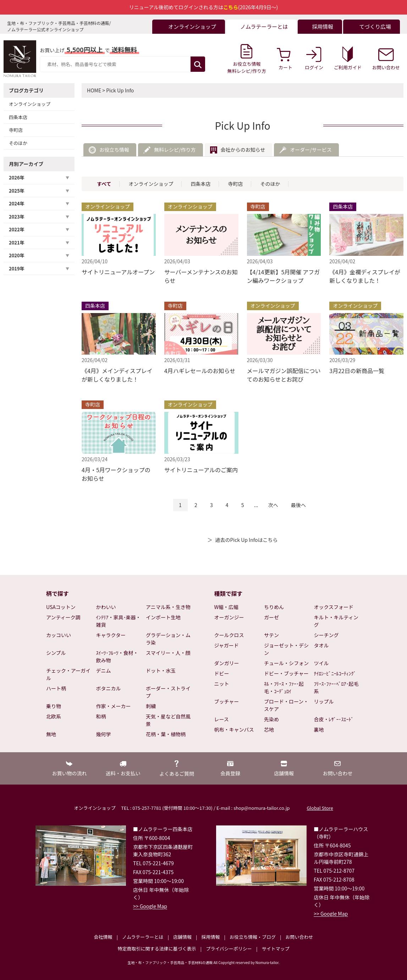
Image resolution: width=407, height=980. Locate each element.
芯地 (269, 729)
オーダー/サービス (311, 150)
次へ (273, 505)
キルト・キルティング (336, 621)
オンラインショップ (30, 104)
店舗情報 (182, 937)
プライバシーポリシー (229, 949)
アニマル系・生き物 (168, 607)
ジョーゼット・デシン (286, 649)
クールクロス (229, 635)
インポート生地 (163, 617)
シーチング (326, 635)
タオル (321, 645)
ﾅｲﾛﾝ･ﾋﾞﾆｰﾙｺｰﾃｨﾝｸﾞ (335, 673)
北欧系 (54, 716)
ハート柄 (56, 688)
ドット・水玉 (161, 671)
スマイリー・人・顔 (168, 653)
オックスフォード (334, 607)
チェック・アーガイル (68, 674)
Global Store (320, 808)
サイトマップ (275, 949)
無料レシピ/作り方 (175, 150)
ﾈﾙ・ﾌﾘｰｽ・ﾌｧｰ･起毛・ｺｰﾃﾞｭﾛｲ (284, 687)
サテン (271, 635)
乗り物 (54, 706)
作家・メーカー (114, 706)
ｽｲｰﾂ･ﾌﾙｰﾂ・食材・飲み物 (117, 656)
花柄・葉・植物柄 (166, 734)
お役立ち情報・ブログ (253, 937)
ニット (222, 684)
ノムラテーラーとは (143, 937)
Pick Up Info (120, 90)
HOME (94, 90)
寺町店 (16, 130)
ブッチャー (227, 701)
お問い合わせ (299, 937)
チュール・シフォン (286, 663)
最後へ (298, 505)
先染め (271, 719)
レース (222, 719)
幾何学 (104, 734)
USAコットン (61, 607)
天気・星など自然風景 (168, 720)
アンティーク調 (63, 617)
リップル (324, 701)
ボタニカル (109, 688)
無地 (51, 734)
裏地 (319, 729)
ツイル (321, 663)
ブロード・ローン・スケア (286, 705)
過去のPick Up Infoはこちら (246, 540)
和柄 (101, 716)
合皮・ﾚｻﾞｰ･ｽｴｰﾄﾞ (334, 719)
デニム (104, 671)
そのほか (18, 143)
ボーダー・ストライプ (168, 692)
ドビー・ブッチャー (286, 673)
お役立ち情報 (114, 150)
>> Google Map (150, 906)
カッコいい (59, 635)
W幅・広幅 (226, 607)
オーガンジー (229, 617)
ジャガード (227, 645)
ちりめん (274, 607)
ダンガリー (227, 663)
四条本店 (18, 117)
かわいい (106, 607)
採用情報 (210, 937)
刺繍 (151, 706)
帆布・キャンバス (234, 729)
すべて (104, 184)
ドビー (222, 673)
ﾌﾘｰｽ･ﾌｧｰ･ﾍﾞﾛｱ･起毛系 (336, 687)
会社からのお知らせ (243, 150)
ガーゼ (271, 617)
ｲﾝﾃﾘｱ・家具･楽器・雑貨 (119, 621)
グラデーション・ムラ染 (168, 639)
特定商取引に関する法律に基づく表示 (157, 949)
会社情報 (103, 937)
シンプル (56, 653)
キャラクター (111, 635)
